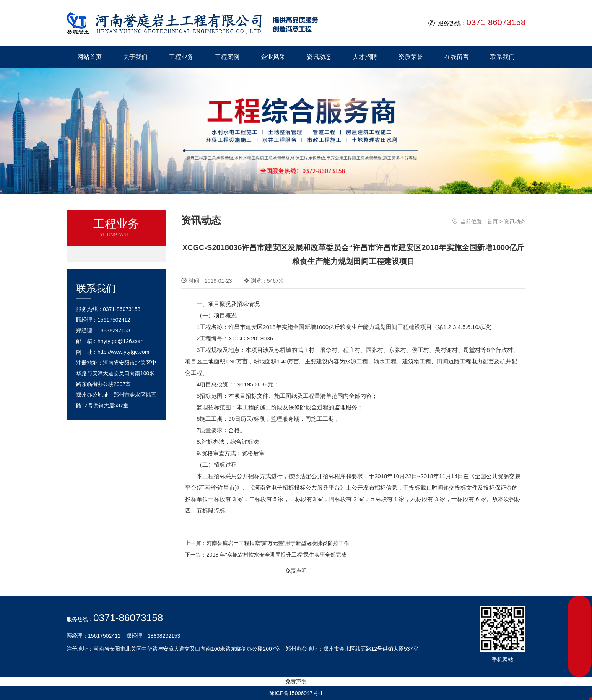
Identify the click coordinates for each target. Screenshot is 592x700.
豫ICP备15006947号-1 (296, 693)
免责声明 (296, 571)
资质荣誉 (411, 57)
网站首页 (89, 57)
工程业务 (181, 57)
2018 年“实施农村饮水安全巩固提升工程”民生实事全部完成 (276, 555)
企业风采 (273, 57)
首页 (493, 221)
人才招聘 (365, 57)
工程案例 (227, 57)
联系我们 (503, 57)
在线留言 (457, 57)
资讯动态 (319, 57)
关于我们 (135, 57)
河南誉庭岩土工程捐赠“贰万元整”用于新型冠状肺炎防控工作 (278, 543)
